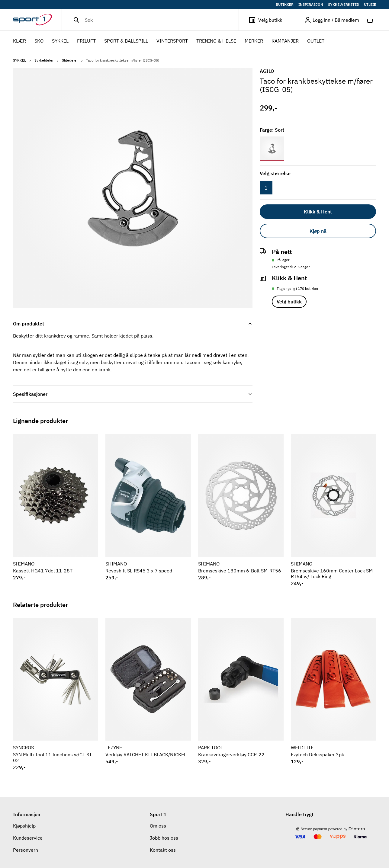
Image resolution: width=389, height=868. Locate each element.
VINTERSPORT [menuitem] (172, 41)
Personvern (26, 850)
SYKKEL (23, 60)
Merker (254, 41)
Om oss (158, 826)
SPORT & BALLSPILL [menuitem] (126, 41)
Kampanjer (285, 41)
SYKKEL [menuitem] (60, 41)
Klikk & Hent (318, 212)
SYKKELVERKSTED (344, 5)
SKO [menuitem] (39, 41)
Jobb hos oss (164, 838)
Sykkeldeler (47, 60)
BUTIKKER (285, 5)
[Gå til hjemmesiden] (37, 20)
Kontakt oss (163, 850)
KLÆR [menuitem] (19, 41)
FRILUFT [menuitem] (86, 41)
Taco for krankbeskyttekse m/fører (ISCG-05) (123, 60)
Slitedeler (73, 60)
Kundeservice (28, 838)
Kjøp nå (318, 231)
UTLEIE (370, 5)
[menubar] (170, 41)
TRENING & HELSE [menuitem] (216, 41)
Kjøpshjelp (24, 826)
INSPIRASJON (311, 5)
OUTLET (316, 41)
